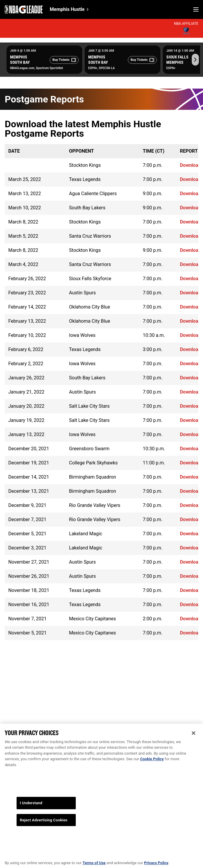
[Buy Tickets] (64, 60)
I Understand (31, 807)
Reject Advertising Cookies (44, 824)
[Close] (194, 737)
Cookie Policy (152, 763)
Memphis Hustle (67, 9)
